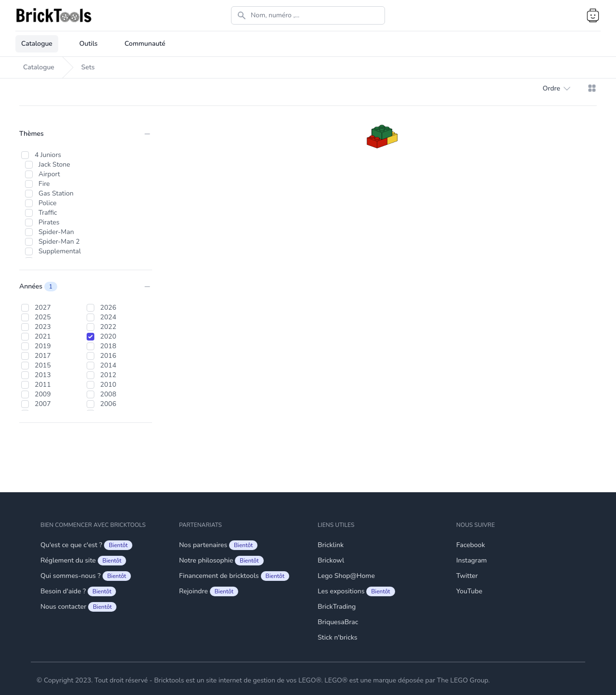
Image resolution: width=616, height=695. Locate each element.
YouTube (469, 591)
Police (48, 203)
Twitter (467, 576)
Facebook (471, 545)
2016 (108, 356)
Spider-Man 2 (59, 242)
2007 (43, 404)
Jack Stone (54, 164)
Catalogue (37, 44)
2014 (108, 365)
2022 (108, 327)
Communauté (145, 44)
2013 (43, 375)
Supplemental (60, 251)
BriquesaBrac (338, 622)
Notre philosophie (221, 561)
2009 (43, 394)
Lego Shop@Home (346, 576)
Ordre (556, 89)
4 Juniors (48, 155)
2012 (108, 375)
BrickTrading (337, 607)
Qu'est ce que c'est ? (86, 545)
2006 (108, 404)
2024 (108, 317)
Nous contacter (78, 607)
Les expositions (356, 591)
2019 (43, 346)
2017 (43, 356)
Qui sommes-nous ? (86, 576)
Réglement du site (83, 561)
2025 (43, 317)
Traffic (48, 213)
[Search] (308, 15)
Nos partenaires (218, 545)
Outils (89, 44)
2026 (108, 308)
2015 (43, 365)
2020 (108, 336)
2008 (108, 394)
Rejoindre (209, 591)
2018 (108, 346)
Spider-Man (56, 232)
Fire (44, 184)
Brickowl (331, 560)
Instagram (472, 560)
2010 (108, 385)
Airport (49, 174)
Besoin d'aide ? (78, 591)
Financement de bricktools (234, 576)
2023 (43, 327)
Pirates (49, 222)
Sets (88, 67)
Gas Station (56, 193)
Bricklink (331, 545)
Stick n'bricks (337, 637)
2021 (43, 336)
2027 (43, 308)
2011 (43, 385)
